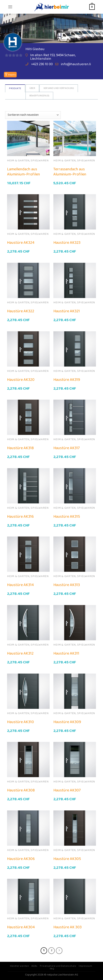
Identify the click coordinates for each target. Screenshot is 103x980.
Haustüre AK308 (21, 790)
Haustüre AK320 (21, 380)
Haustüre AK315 (67, 517)
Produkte (15, 88)
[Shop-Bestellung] (33, 115)
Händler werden (20, 966)
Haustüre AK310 (21, 722)
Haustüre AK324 (21, 243)
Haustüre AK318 (20, 448)
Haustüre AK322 (21, 311)
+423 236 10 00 (42, 64)
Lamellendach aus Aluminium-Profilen (24, 172)
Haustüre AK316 (20, 517)
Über (32, 88)
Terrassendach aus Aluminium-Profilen (70, 172)
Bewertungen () (39, 96)
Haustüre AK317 (67, 448)
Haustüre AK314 (20, 585)
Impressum (85, 966)
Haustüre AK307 (67, 790)
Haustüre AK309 (67, 722)
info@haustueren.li (76, 64)
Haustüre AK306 (21, 859)
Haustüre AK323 (67, 243)
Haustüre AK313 (67, 585)
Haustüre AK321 (67, 311)
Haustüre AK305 (67, 859)
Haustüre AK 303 (67, 927)
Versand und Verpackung (59, 88)
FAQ (52, 969)
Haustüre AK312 (20, 653)
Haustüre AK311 (66, 653)
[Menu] (10, 7)
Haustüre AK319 (67, 380)
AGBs (34, 966)
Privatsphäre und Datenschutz (58, 966)
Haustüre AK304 (21, 927)
